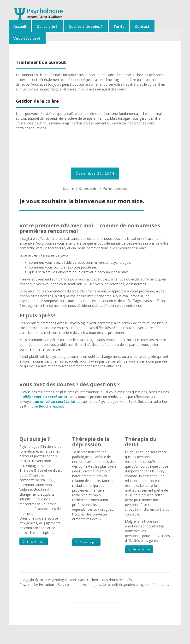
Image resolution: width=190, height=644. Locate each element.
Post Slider (91, 189)
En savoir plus (34, 541)
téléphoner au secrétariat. (45, 397)
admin (70, 189)
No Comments (118, 189)
